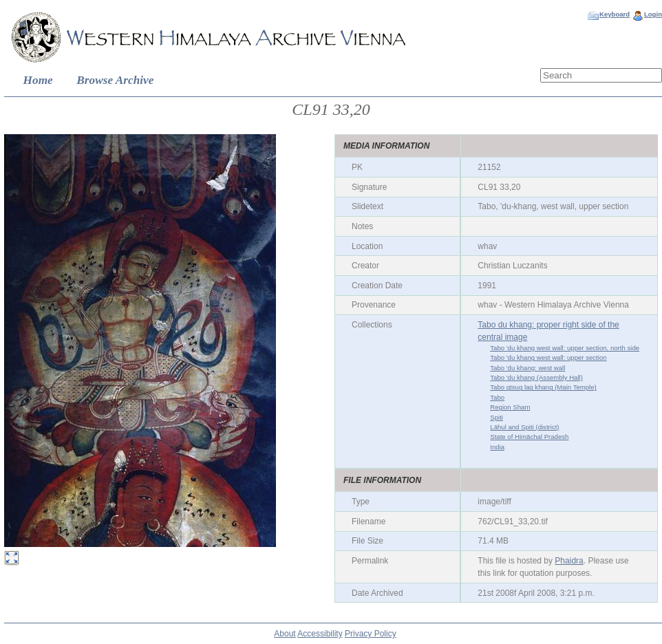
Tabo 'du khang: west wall (527, 368)
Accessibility (320, 634)
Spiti (496, 417)
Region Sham (510, 407)
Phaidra (569, 561)
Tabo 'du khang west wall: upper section (548, 357)
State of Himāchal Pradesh (529, 437)
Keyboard (615, 14)
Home (38, 80)
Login (653, 14)
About (285, 634)
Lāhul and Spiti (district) (524, 427)
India (497, 447)
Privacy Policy (371, 634)
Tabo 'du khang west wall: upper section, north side (565, 348)
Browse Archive (115, 80)
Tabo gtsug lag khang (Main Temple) (543, 387)
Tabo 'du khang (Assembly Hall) (536, 377)
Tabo (497, 397)
